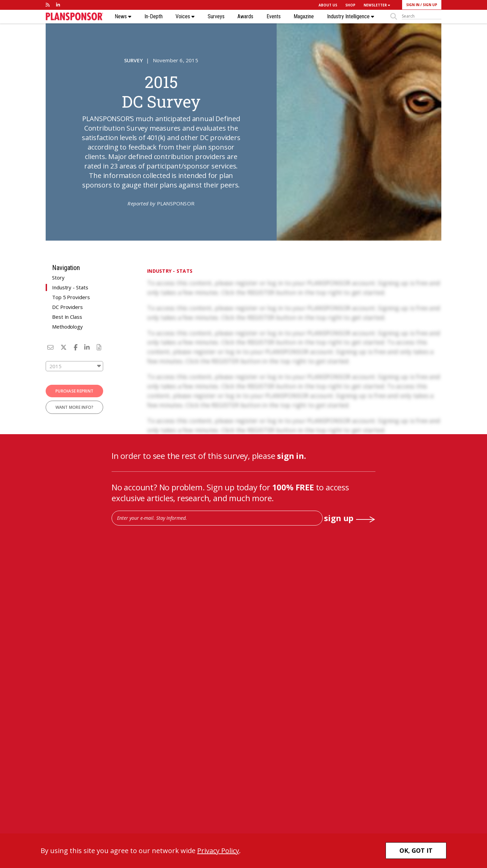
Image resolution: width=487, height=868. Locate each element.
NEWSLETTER (377, 5)
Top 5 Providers (71, 297)
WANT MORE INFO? (75, 407)
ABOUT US (328, 5)
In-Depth (154, 17)
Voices (185, 17)
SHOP (350, 5)
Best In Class (67, 317)
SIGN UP (430, 5)
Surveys (216, 17)
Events (274, 17)
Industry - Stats (70, 287)
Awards (245, 17)
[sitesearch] (422, 16)
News (123, 17)
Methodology (67, 327)
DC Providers (67, 307)
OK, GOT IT (416, 850)
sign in (291, 456)
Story (58, 277)
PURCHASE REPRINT (74, 391)
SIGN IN (413, 5)
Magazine (304, 17)
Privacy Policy (218, 851)
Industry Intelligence (351, 17)
